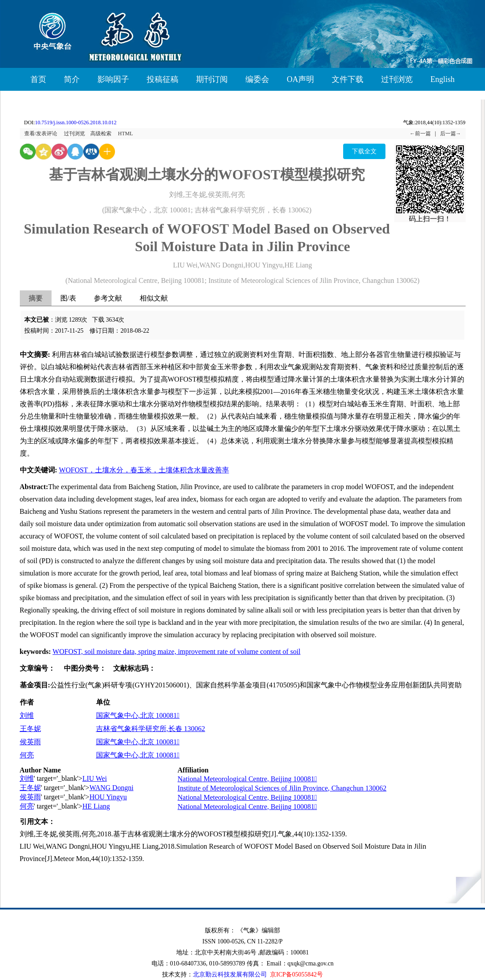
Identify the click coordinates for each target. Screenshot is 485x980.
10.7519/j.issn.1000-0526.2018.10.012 (76, 122)
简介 (72, 79)
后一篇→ (451, 134)
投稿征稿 (163, 79)
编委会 (257, 79)
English (442, 79)
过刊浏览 (397, 79)
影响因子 (113, 79)
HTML (126, 134)
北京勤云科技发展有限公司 (230, 974)
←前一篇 (420, 134)
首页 (38, 79)
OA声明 (300, 79)
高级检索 (101, 134)
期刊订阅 (212, 79)
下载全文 (364, 151)
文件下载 (348, 79)
